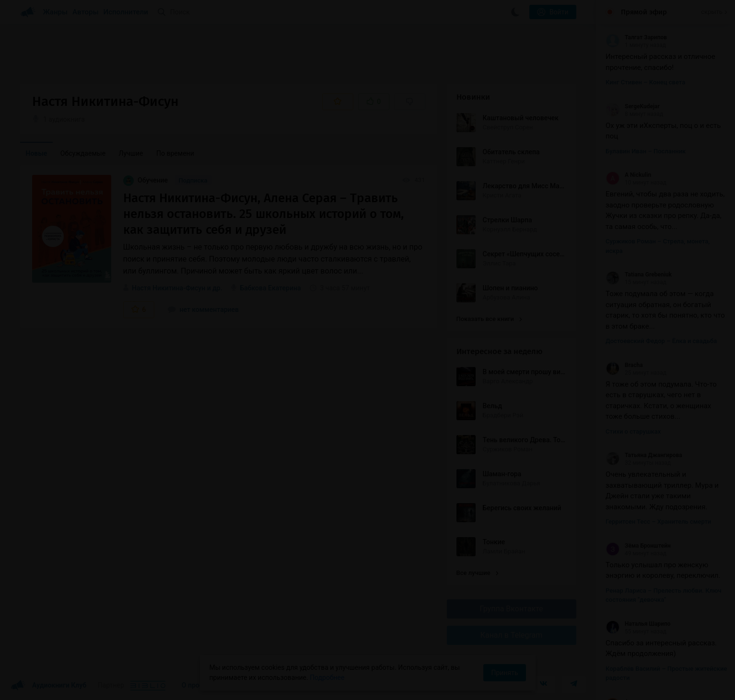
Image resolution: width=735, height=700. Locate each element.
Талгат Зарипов (636, 37)
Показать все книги (489, 319)
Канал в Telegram (512, 635)
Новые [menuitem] (37, 153)
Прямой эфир (644, 12)
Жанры (56, 12)
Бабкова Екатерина (271, 288)
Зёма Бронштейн (638, 546)
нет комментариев (203, 310)
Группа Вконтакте (511, 609)
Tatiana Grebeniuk (639, 275)
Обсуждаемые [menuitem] (83, 153)
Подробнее (327, 677)
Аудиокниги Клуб (49, 686)
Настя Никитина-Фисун (169, 288)
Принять (504, 673)
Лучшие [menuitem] (131, 153)
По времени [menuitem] (175, 153)
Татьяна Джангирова (644, 455)
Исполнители (126, 12)
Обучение (146, 180)
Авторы (86, 12)
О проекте (198, 685)
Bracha (624, 365)
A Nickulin (628, 175)
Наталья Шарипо (638, 624)
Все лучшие (478, 573)
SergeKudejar (633, 106)
